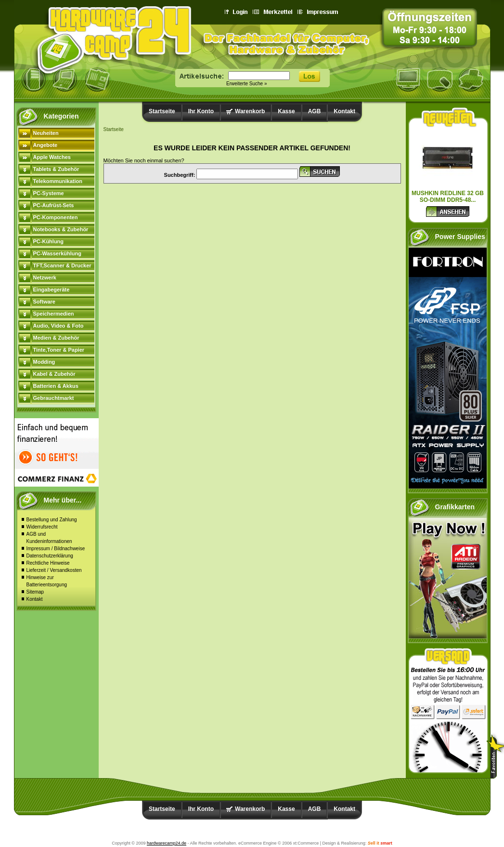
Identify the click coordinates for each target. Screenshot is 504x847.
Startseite (162, 111)
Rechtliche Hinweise (48, 563)
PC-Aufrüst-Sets (54, 205)
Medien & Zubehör (56, 338)
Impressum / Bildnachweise (56, 549)
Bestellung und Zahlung (52, 520)
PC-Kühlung (49, 241)
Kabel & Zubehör (54, 374)
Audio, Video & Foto (58, 326)
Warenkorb (250, 111)
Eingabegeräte (52, 290)
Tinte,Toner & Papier (59, 350)
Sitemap (35, 592)
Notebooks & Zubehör (61, 229)
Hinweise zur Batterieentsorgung (47, 581)
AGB (315, 111)
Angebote (45, 145)
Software (44, 302)
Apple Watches (52, 157)
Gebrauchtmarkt (54, 398)
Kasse (286, 111)
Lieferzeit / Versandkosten (54, 570)
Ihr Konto (201, 111)
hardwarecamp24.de (167, 843)
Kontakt (35, 599)
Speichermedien (54, 314)
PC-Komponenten (56, 217)
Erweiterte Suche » (247, 84)
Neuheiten (46, 133)
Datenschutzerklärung (50, 556)
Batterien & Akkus (56, 386)
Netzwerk (45, 278)
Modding (44, 362)
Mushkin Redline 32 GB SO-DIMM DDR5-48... (448, 197)
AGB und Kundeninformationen (49, 538)
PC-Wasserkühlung (57, 253)
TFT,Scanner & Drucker (62, 265)
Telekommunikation (58, 181)
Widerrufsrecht (42, 527)
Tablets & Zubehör (56, 169)
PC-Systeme (49, 193)
